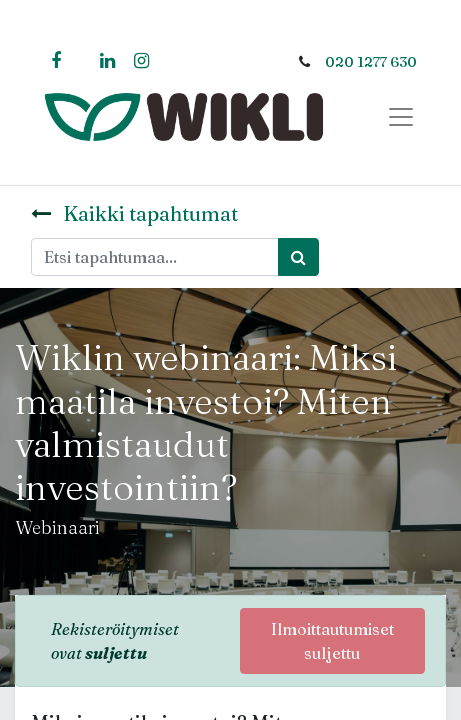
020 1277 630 (371, 62)
